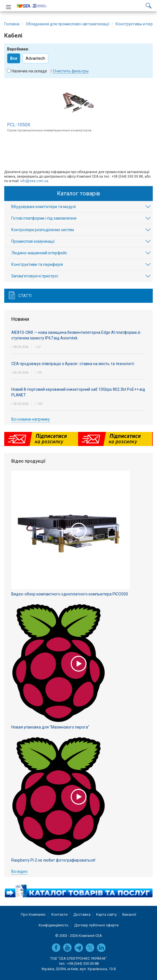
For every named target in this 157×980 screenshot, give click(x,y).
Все (14, 58)
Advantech (35, 58)
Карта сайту (106, 914)
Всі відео (19, 871)
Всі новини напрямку (31, 419)
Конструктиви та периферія (37, 264)
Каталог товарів (78, 193)
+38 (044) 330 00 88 (83, 964)
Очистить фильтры (71, 71)
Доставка (82, 914)
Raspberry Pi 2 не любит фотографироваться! (53, 860)
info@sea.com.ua (34, 181)
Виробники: (18, 49)
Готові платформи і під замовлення (44, 218)
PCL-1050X (19, 125)
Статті (25, 296)
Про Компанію (33, 914)
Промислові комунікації (33, 241)
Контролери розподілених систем (43, 230)
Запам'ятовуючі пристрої (35, 276)
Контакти (59, 914)
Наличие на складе (29, 71)
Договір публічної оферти (96, 925)
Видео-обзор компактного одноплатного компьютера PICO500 (70, 594)
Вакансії (129, 914)
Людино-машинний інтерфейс (39, 253)
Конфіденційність (54, 925)
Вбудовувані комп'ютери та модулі (44, 207)
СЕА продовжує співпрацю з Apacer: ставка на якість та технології (73, 364)
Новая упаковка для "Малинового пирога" (50, 727)
